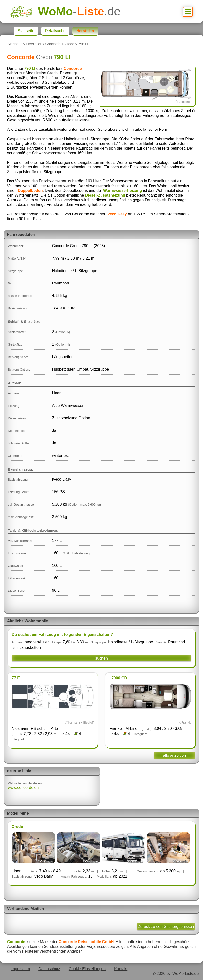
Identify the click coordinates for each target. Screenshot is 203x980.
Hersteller (34, 44)
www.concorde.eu (23, 787)
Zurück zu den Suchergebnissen (166, 927)
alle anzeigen (174, 755)
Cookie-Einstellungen (87, 969)
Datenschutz (49, 969)
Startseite (15, 44)
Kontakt (121, 969)
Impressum (20, 969)
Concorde (53, 44)
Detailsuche (55, 31)
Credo (69, 44)
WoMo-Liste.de (186, 974)
